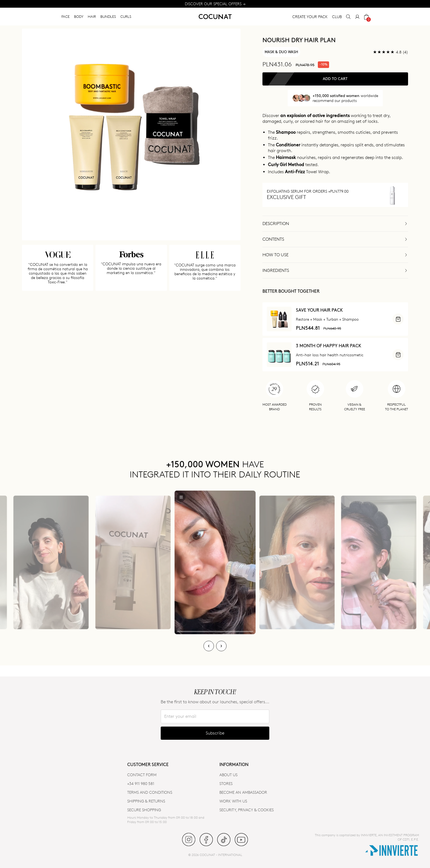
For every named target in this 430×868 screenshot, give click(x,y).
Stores (226, 783)
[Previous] (209, 646)
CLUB (337, 17)
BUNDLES (108, 16)
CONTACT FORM (142, 775)
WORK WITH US (233, 801)
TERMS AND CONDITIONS (150, 792)
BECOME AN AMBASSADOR (243, 792)
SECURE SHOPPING (144, 810)
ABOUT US (228, 775)
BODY (79, 16)
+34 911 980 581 (141, 783)
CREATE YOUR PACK (310, 17)
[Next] (221, 646)
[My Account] (357, 17)
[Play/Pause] (181, 497)
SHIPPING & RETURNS (146, 801)
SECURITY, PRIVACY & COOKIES (247, 810)
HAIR (92, 16)
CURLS (126, 16)
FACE (66, 16)
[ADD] (398, 319)
